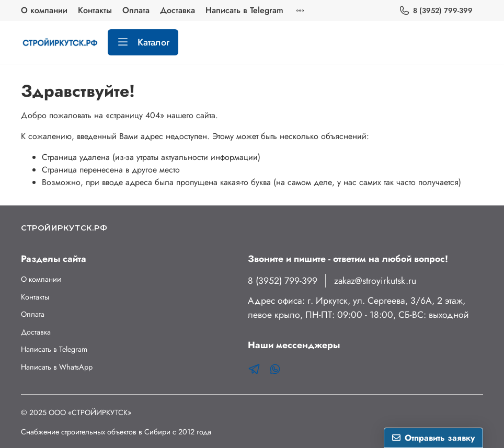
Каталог (143, 42)
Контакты (95, 10)
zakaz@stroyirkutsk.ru (375, 281)
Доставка (177, 10)
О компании (44, 10)
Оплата (136, 10)
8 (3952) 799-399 (436, 11)
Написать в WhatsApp (57, 367)
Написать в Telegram (244, 10)
